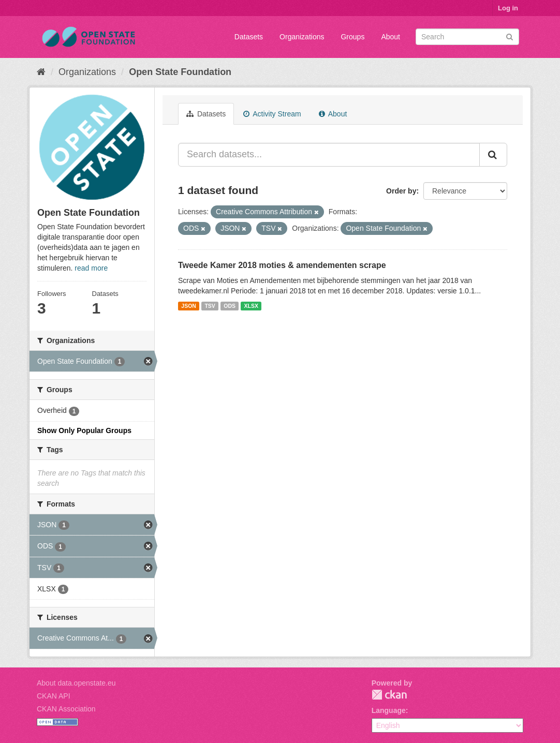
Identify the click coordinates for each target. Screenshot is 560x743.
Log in (508, 8)
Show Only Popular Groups (84, 430)
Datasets (249, 37)
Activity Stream (272, 114)
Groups (352, 37)
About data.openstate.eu (76, 683)
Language (389, 710)
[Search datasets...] (329, 155)
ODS (230, 306)
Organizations (302, 37)
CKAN (389, 695)
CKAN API (54, 696)
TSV (210, 306)
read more (91, 268)
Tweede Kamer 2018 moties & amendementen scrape (282, 265)
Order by (401, 191)
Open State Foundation (180, 72)
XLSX (251, 306)
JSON (189, 306)
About (390, 37)
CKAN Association (66, 709)
